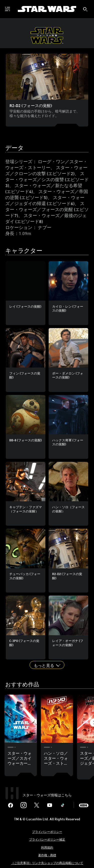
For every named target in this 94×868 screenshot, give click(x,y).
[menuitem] (8, 9)
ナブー (45, 227)
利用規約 (47, 847)
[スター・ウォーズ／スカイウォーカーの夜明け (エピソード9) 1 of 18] (21, 719)
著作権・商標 (47, 855)
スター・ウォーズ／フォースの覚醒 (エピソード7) (47, 209)
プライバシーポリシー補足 (47, 839)
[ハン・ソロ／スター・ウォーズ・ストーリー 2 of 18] (57, 719)
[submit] (85, 9)
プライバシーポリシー (47, 832)
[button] (47, 665)
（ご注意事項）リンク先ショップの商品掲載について (47, 863)
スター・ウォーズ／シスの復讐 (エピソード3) (47, 179)
